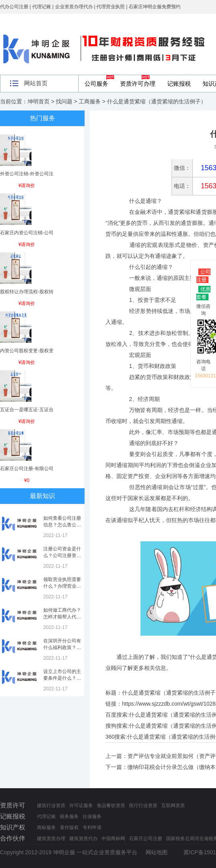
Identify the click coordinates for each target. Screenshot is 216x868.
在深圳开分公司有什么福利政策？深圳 (62, 647)
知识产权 (13, 827)
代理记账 (46, 817)
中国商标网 (113, 839)
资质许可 (13, 805)
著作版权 (69, 828)
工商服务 (90, 101)
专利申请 (92, 828)
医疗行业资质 (143, 805)
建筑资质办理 (51, 839)
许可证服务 (81, 805)
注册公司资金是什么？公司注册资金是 (62, 555)
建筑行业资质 (51, 805)
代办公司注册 (14, 7)
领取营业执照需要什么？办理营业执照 (62, 586)
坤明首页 (39, 101)
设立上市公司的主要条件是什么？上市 (62, 678)
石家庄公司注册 (146, 839)
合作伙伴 (13, 838)
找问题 (64, 101)
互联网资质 (173, 805)
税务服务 (69, 817)
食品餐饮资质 (111, 805)
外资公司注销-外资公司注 (27, 174)
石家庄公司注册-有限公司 (27, 469)
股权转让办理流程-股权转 (27, 292)
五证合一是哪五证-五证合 (27, 410)
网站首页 (36, 83)
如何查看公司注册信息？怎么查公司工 (62, 525)
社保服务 (92, 817)
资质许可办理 (138, 84)
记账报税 (179, 84)
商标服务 (46, 828)
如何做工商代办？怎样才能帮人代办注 (62, 617)
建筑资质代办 (83, 839)
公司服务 (96, 84)
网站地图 (157, 852)
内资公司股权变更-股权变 (27, 351)
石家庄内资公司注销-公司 (27, 233)
